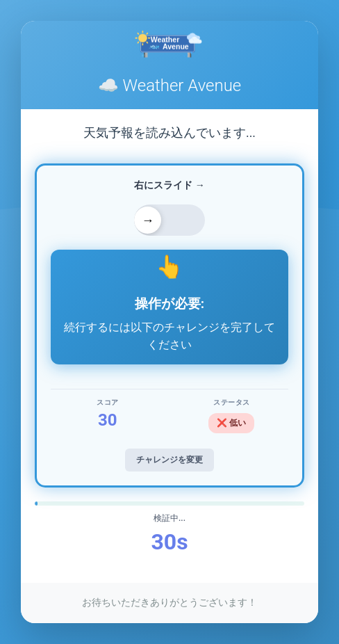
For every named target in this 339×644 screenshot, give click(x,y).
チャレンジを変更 (169, 460)
